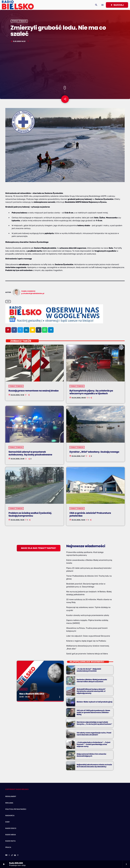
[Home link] (18, 5)
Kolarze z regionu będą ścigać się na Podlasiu (86, 641)
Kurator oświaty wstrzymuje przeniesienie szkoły (88, 615)
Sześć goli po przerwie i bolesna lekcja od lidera (87, 654)
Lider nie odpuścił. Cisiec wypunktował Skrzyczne (88, 636)
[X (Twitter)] (9, 855)
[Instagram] (15, 855)
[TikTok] (12, 855)
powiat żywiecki (19, 21)
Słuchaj (117, 5)
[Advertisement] (65, 64)
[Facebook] (18, 855)
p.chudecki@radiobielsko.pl (33, 294)
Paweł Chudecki (28, 291)
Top (8, 301)
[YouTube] (6, 855)
